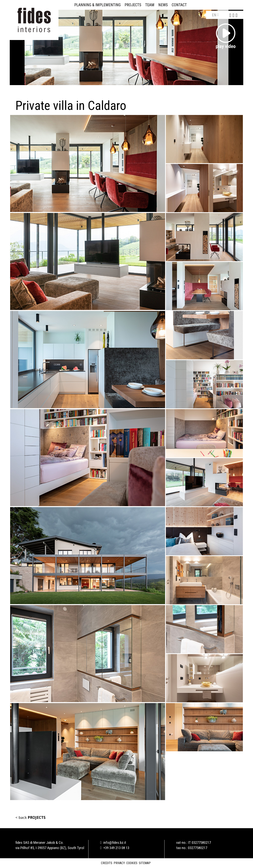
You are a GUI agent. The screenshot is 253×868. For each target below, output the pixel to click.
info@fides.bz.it (113, 843)
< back (31, 817)
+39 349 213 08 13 (115, 848)
